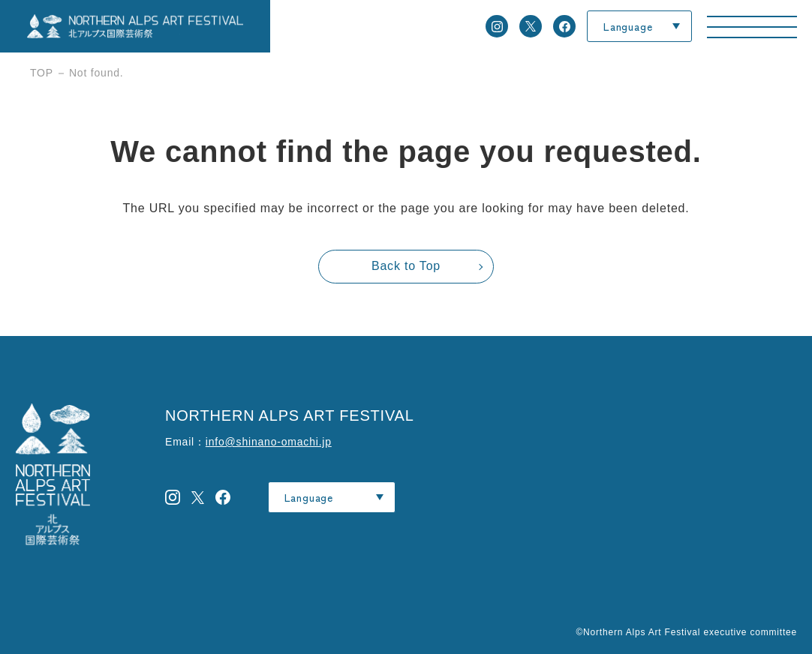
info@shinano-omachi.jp (269, 442)
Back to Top (406, 266)
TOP (42, 73)
